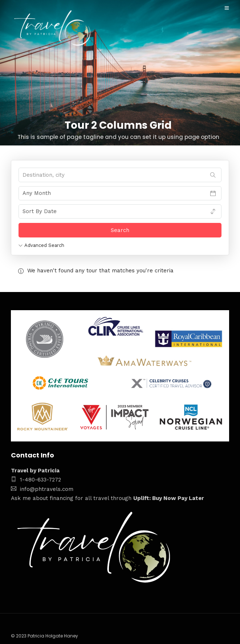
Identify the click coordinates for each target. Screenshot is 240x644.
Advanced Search (41, 245)
